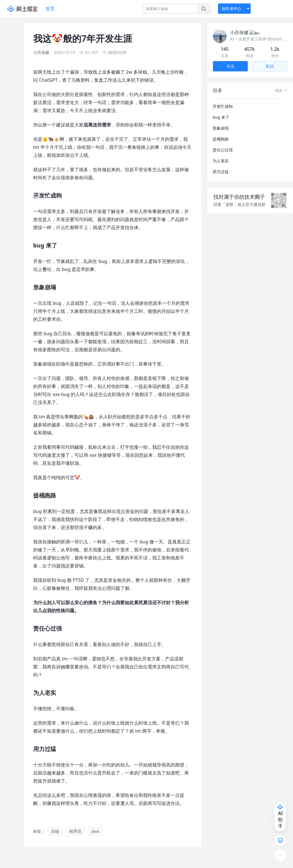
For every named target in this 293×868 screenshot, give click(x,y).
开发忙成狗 (223, 99)
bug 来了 (221, 110)
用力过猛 (221, 165)
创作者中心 (231, 8)
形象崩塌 (221, 121)
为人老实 (221, 154)
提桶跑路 (221, 132)
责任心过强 (223, 143)
